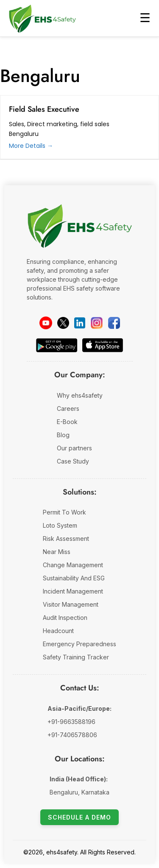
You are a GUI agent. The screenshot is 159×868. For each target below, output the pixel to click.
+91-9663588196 (71, 722)
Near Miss (57, 552)
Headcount (58, 631)
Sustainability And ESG (74, 578)
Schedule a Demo (79, 817)
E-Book (67, 422)
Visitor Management (71, 604)
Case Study (73, 461)
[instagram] (97, 323)
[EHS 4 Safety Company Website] (80, 230)
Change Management (73, 565)
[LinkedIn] (80, 323)
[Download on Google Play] (56, 345)
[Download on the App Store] (103, 345)
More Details (31, 146)
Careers (68, 409)
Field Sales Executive (44, 109)
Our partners (74, 448)
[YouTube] (46, 323)
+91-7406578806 (72, 735)
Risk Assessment (66, 539)
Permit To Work (64, 512)
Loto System (60, 525)
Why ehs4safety (80, 395)
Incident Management (73, 591)
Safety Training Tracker (76, 657)
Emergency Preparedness (79, 644)
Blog (63, 435)
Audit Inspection (65, 618)
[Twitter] (63, 323)
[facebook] (114, 323)
